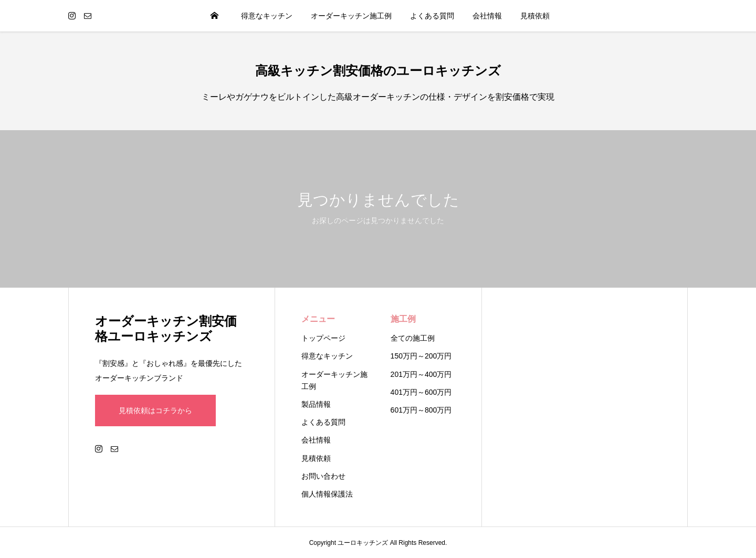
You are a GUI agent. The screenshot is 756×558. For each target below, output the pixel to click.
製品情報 (316, 404)
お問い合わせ (323, 476)
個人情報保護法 (327, 494)
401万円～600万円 (421, 392)
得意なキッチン (267, 16)
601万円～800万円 (421, 410)
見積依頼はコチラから (155, 410)
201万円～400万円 (421, 374)
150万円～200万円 (421, 356)
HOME (215, 16)
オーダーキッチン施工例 (351, 16)
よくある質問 (432, 16)
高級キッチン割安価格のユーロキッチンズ (378, 71)
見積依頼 (535, 16)
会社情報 (487, 16)
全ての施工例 (413, 338)
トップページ (323, 338)
